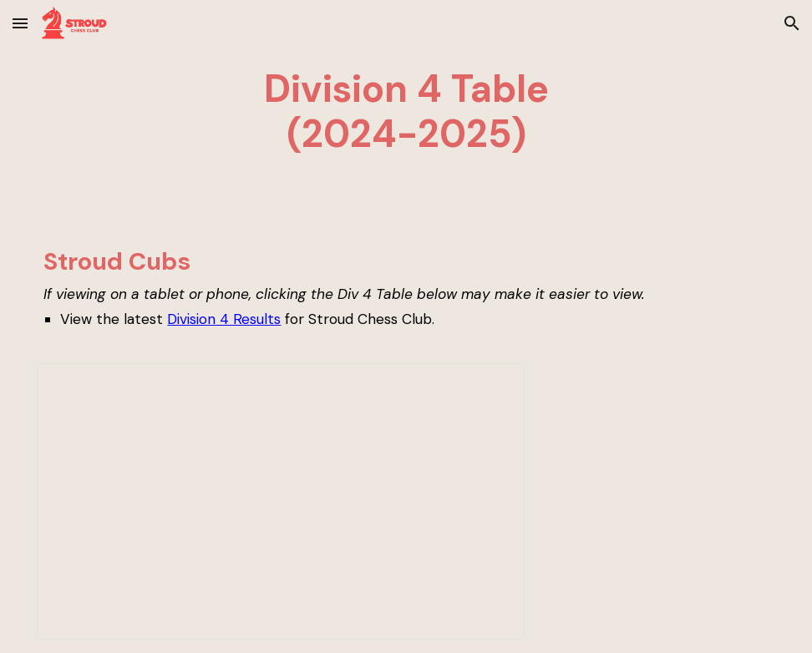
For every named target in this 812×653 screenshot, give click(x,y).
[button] (20, 23)
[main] (406, 112)
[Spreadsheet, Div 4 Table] (280, 501)
